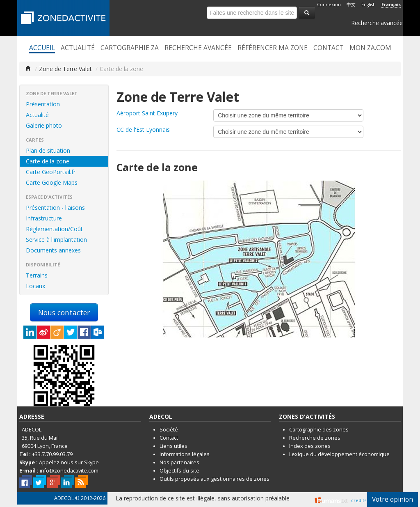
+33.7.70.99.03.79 (52, 454)
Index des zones (310, 446)
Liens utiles (173, 446)
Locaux (35, 286)
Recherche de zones (315, 438)
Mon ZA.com (370, 48)
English (369, 5)
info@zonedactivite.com (69, 471)
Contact (329, 48)
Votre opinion (393, 499)
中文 (351, 5)
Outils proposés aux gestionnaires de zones (215, 479)
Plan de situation (48, 150)
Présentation (43, 104)
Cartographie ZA (130, 48)
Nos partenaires (179, 462)
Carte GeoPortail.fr (51, 172)
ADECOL (64, 498)
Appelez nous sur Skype (69, 462)
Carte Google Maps (52, 182)
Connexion (329, 5)
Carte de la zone (48, 161)
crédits (359, 500)
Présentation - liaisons (55, 208)
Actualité (78, 48)
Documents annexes (53, 250)
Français (391, 5)
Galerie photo (44, 125)
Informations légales (185, 454)
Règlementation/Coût (54, 229)
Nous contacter (64, 312)
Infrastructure (44, 218)
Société (169, 430)
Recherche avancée (377, 23)
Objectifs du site (179, 471)
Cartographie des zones (319, 430)
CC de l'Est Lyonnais (143, 130)
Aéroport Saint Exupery (147, 113)
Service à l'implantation (56, 240)
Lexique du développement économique (339, 454)
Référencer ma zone (273, 48)
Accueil (42, 48)
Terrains (37, 275)
